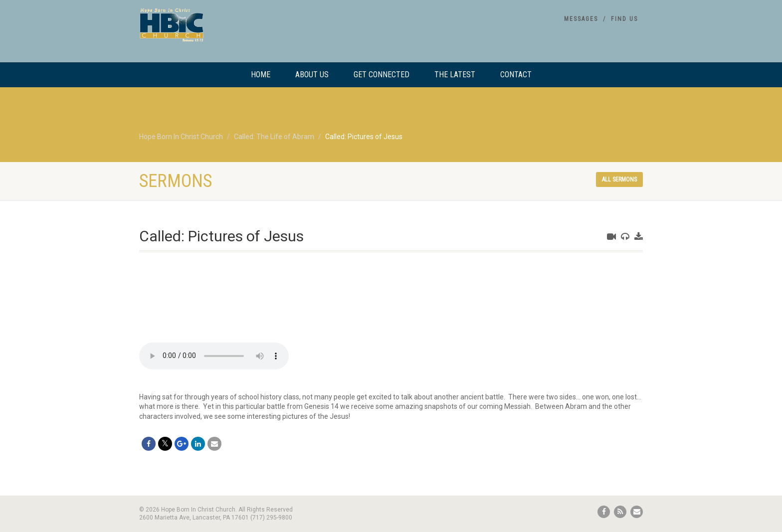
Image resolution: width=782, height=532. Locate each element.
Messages (581, 19)
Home (261, 75)
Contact (516, 75)
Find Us (624, 19)
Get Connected (382, 75)
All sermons (619, 179)
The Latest (455, 75)
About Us (312, 75)
